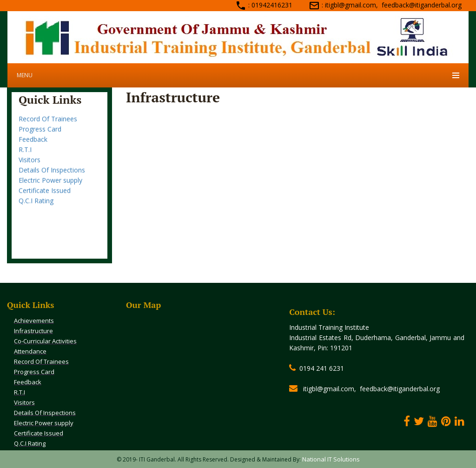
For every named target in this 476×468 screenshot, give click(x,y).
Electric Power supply (50, 185)
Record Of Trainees (48, 124)
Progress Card (40, 134)
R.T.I (25, 154)
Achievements (34, 321)
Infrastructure (33, 331)
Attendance (36, 113)
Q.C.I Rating (36, 205)
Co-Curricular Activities (45, 341)
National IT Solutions (331, 459)
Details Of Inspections (52, 175)
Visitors (30, 164)
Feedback (33, 144)
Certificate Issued (45, 195)
